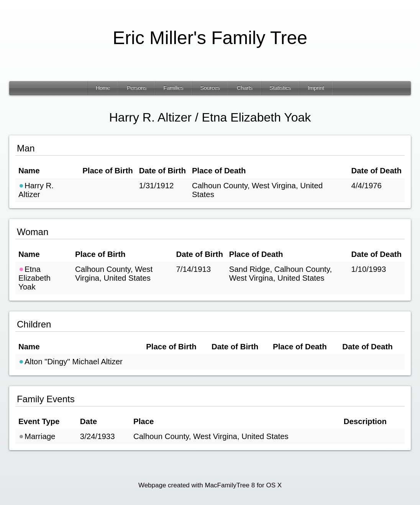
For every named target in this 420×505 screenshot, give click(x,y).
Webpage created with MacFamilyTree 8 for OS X (210, 485)
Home (103, 88)
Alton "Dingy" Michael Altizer (71, 362)
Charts (245, 88)
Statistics (280, 88)
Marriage (37, 436)
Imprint (316, 88)
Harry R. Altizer (36, 190)
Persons (137, 88)
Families (174, 88)
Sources (210, 88)
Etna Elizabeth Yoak (34, 278)
